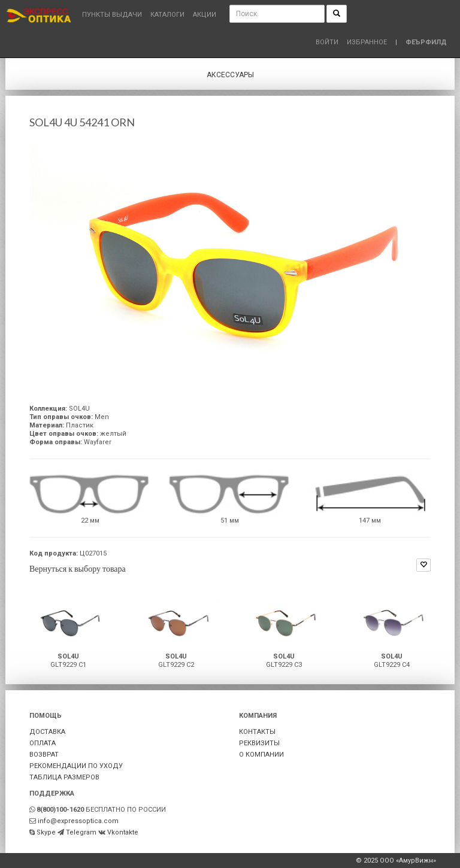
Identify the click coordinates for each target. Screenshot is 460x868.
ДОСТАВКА (47, 732)
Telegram (81, 832)
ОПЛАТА (43, 743)
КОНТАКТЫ (257, 732)
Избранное (367, 42)
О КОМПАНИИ (261, 755)
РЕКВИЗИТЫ (259, 743)
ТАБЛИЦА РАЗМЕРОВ (64, 777)
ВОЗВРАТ (44, 755)
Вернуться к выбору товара (78, 568)
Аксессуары (230, 75)
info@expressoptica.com (78, 821)
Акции (205, 15)
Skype (46, 832)
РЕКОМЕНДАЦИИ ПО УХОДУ (76, 766)
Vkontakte (123, 832)
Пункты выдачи (112, 15)
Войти (327, 42)
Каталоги (167, 15)
